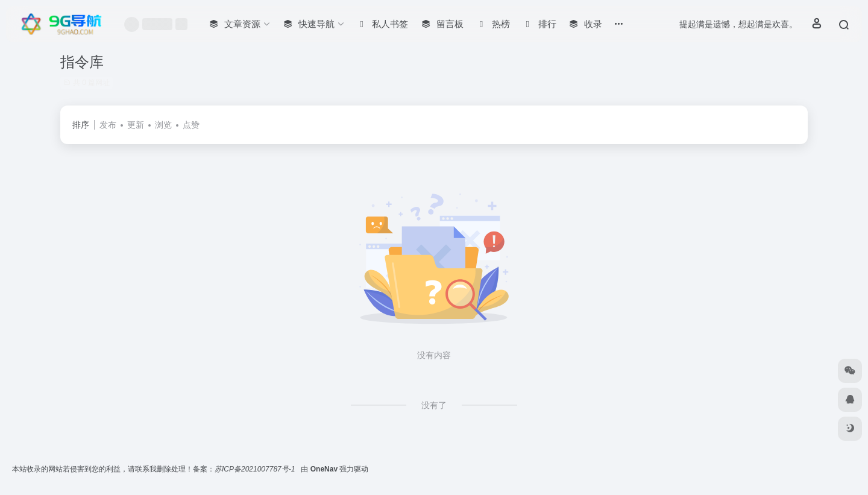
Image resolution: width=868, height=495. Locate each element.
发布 (108, 125)
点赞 (191, 125)
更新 (136, 125)
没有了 (434, 405)
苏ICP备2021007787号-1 (256, 469)
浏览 (163, 125)
